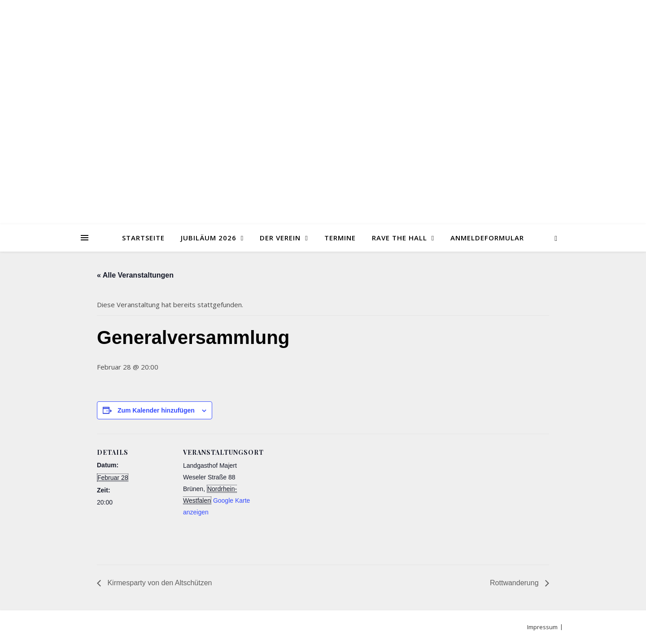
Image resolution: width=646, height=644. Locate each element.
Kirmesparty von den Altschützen (159, 583)
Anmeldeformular (487, 238)
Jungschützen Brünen (323, 107)
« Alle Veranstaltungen (135, 275)
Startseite (143, 238)
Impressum (542, 627)
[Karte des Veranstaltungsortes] (316, 496)
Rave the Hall (399, 238)
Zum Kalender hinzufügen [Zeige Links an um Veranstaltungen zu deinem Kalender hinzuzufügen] (156, 410)
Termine (340, 238)
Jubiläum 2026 (209, 238)
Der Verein (280, 238)
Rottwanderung (515, 583)
